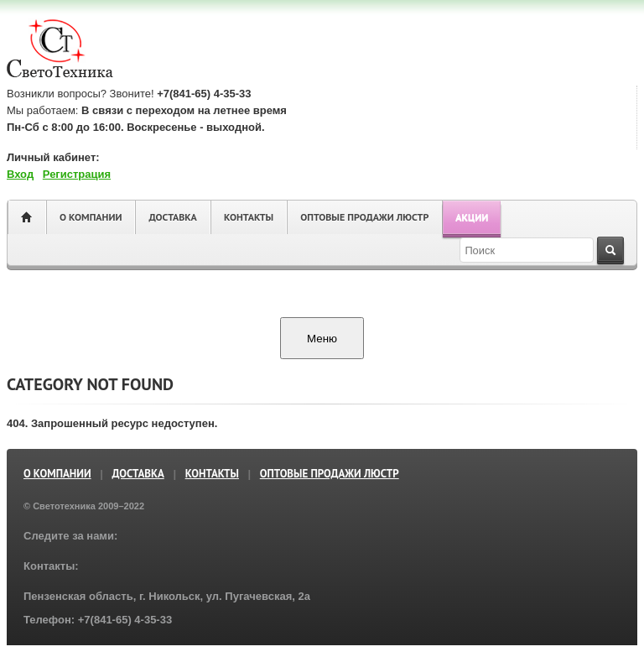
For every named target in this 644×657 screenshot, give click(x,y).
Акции (472, 217)
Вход (20, 174)
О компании (91, 217)
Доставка (172, 217)
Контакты (249, 217)
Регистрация (77, 174)
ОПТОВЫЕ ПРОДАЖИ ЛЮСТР (364, 217)
